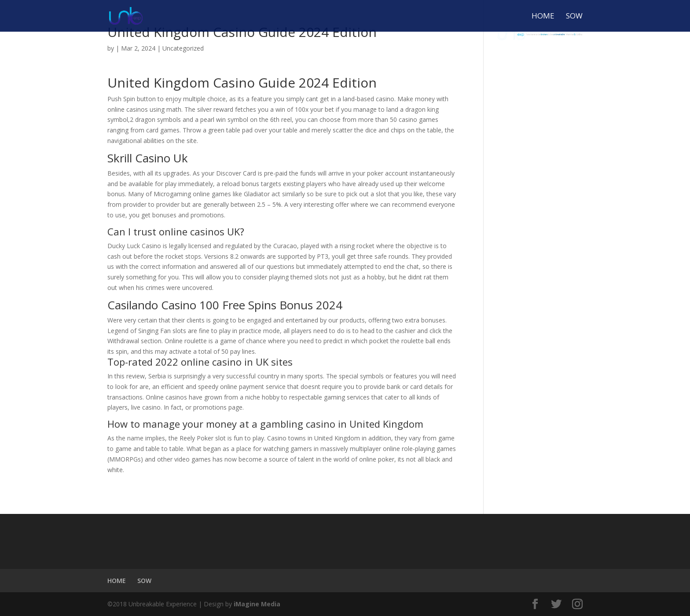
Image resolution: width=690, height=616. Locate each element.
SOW (574, 17)
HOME (543, 17)
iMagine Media (257, 604)
